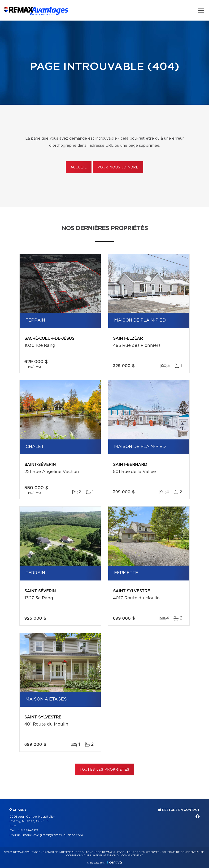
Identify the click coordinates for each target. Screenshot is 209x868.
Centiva (114, 862)
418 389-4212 (28, 831)
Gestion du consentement (124, 855)
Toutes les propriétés (105, 770)
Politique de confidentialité (183, 852)
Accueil (79, 168)
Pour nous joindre (118, 168)
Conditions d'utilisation (84, 855)
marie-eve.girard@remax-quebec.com (53, 835)
